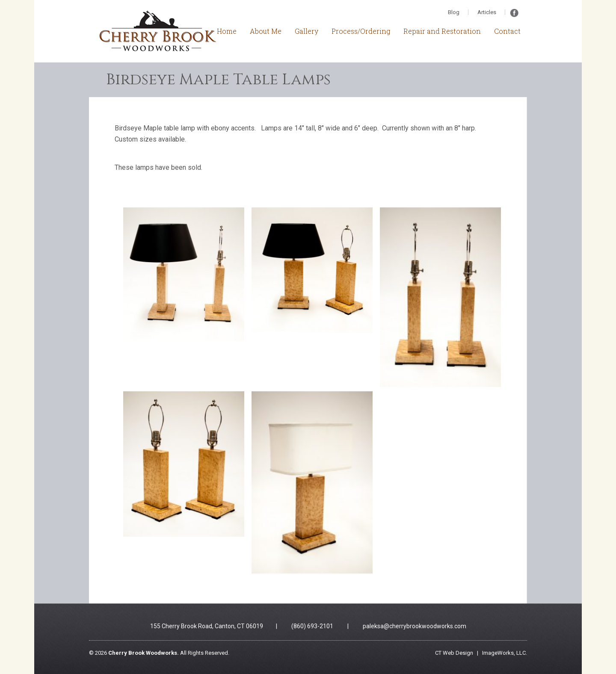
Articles (487, 12)
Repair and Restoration (442, 31)
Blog (454, 12)
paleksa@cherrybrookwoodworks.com (415, 626)
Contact (507, 31)
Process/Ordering (361, 31)
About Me (266, 31)
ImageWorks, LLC (504, 653)
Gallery (307, 31)
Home (227, 31)
